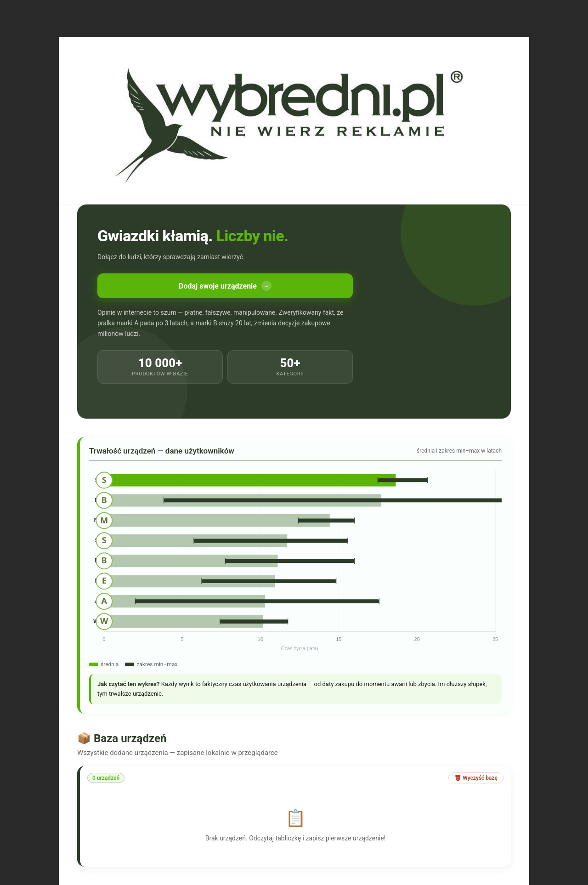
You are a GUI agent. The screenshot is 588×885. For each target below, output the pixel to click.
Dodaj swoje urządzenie (225, 286)
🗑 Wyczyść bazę (476, 778)
